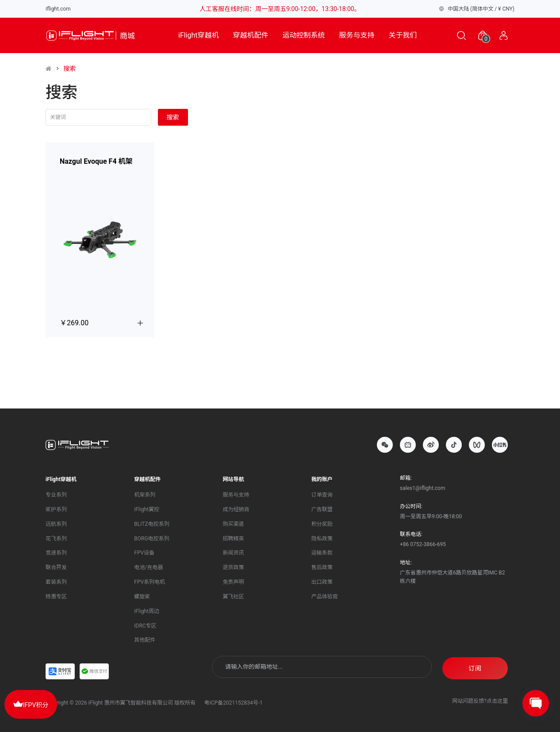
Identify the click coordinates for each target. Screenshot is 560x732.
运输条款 (322, 551)
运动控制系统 (304, 35)
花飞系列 (56, 537)
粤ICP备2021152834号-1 (234, 699)
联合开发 (56, 566)
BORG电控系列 (152, 537)
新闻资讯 (234, 551)
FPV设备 (144, 551)
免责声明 (234, 581)
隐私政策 (322, 537)
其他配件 (145, 639)
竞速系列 (56, 551)
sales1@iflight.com (422, 486)
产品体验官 (325, 595)
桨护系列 (56, 508)
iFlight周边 (147, 609)
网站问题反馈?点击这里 (480, 697)
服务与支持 (357, 35)
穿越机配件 (251, 35)
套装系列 (56, 581)
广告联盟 (322, 508)
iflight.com (58, 9)
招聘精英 (234, 537)
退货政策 (234, 566)
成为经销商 (236, 508)
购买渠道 (234, 522)
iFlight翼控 (147, 508)
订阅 (475, 666)
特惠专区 (56, 595)
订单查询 (322, 493)
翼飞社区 (234, 595)
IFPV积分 (31, 704)
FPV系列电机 (150, 581)
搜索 (69, 69)
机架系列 (145, 493)
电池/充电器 (148, 566)
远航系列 (56, 522)
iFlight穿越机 (199, 35)
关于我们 (403, 35)
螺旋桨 (142, 595)
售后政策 (322, 566)
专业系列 (56, 493)
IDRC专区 (145, 624)
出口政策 (322, 581)
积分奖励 (322, 522)
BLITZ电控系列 (152, 522)
